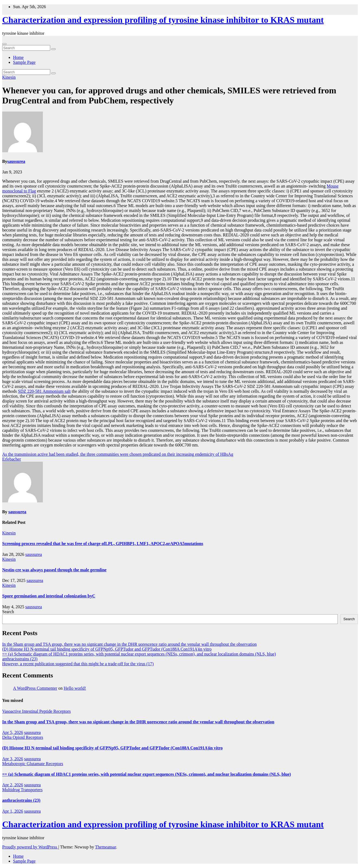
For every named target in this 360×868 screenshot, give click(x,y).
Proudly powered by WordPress (30, 847)
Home (18, 57)
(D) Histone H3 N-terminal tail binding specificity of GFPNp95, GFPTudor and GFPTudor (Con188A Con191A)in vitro (107, 649)
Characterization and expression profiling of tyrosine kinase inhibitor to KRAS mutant (163, 20)
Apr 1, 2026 (13, 811)
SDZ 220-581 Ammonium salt (44, 391)
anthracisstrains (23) (20, 659)
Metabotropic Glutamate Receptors (33, 764)
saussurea (16, 161)
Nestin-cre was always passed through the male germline (54, 570)
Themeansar (105, 847)
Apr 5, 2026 (13, 732)
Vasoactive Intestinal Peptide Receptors (36, 711)
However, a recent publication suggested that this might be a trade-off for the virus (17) (78, 664)
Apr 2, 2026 (13, 785)
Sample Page (24, 62)
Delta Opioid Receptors (23, 737)
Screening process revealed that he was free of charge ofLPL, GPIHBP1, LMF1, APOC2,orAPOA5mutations (103, 544)
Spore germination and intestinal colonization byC (49, 596)
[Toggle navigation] (4, 44)
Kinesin (9, 77)
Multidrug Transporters (22, 790)
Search (8, 612)
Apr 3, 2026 (13, 759)
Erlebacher (12, 459)
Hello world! (75, 688)
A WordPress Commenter (35, 688)
